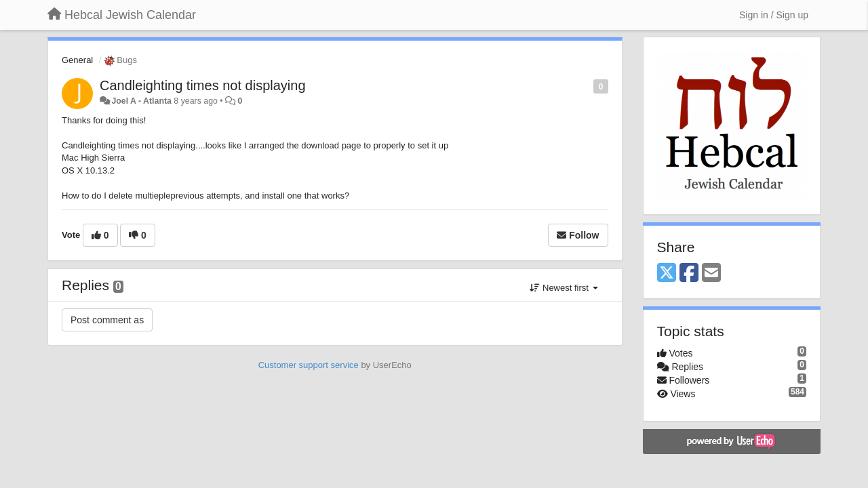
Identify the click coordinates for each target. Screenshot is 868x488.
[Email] (711, 273)
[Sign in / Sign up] (774, 15)
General (77, 60)
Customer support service (309, 365)
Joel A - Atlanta (141, 101)
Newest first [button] (564, 288)
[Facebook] (689, 273)
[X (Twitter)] (667, 273)
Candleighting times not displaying (203, 85)
